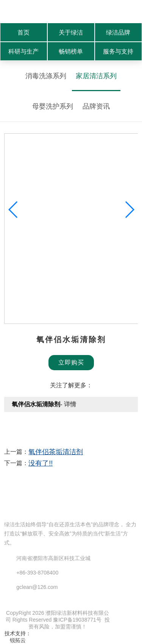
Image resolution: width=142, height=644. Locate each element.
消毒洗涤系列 (46, 76)
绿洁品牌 (118, 32)
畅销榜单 (71, 51)
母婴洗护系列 (53, 106)
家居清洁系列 (96, 76)
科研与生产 (23, 51)
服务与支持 (118, 51)
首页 (23, 32)
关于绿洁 (71, 32)
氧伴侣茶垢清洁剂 (56, 452)
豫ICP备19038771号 (77, 620)
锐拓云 (18, 640)
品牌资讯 (96, 106)
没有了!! (41, 463)
